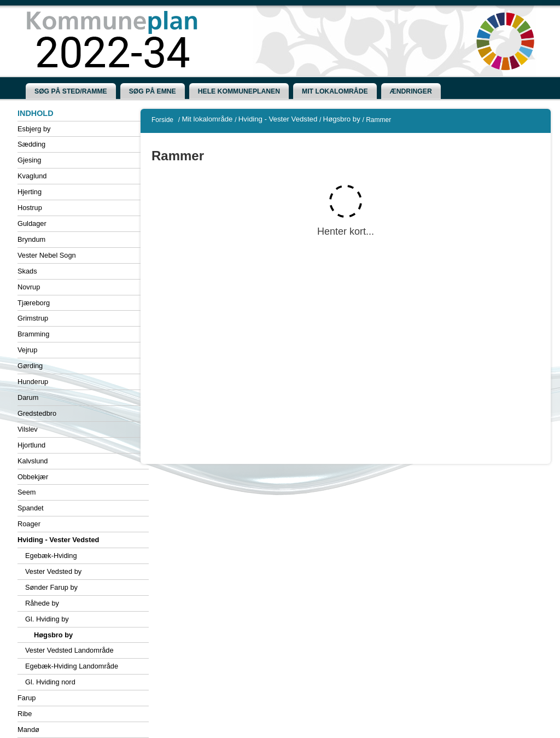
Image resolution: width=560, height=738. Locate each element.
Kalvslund (33, 461)
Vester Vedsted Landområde (69, 650)
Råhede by (42, 603)
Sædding (31, 144)
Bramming (33, 334)
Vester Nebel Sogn (47, 255)
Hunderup (33, 382)
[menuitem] (71, 91)
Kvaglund (32, 176)
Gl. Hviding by (47, 619)
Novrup (29, 287)
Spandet (31, 508)
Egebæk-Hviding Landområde (72, 666)
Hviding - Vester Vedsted (58, 540)
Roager (29, 524)
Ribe (25, 714)
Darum (28, 397)
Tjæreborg (34, 303)
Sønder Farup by (51, 587)
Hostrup (30, 208)
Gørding (30, 366)
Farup (27, 698)
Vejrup (27, 350)
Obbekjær (33, 477)
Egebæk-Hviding (51, 556)
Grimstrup (33, 318)
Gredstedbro (37, 413)
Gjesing (29, 160)
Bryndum (31, 239)
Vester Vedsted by (53, 571)
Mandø (28, 730)
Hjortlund (31, 445)
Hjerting (30, 192)
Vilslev (28, 429)
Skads (27, 271)
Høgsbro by (53, 635)
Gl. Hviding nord (50, 682)
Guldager (32, 223)
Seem (27, 492)
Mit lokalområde (207, 119)
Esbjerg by (34, 129)
